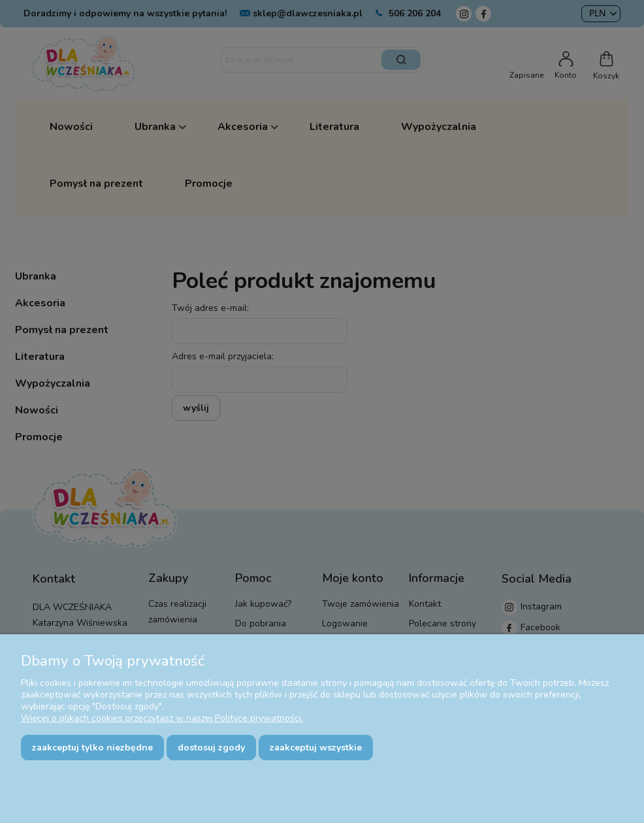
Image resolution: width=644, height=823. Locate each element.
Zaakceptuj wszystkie (316, 748)
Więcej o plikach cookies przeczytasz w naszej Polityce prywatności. (162, 718)
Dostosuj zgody (211, 748)
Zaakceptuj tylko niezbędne (92, 748)
